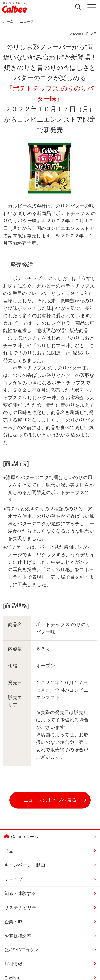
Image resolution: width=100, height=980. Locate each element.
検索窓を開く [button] (78, 7)
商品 (9, 851)
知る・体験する (20, 893)
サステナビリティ (23, 908)
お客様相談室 (18, 936)
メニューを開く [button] (92, 7)
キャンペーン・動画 (25, 865)
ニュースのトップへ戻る (50, 800)
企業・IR (13, 922)
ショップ (14, 879)
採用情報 (13, 964)
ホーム (8, 21)
